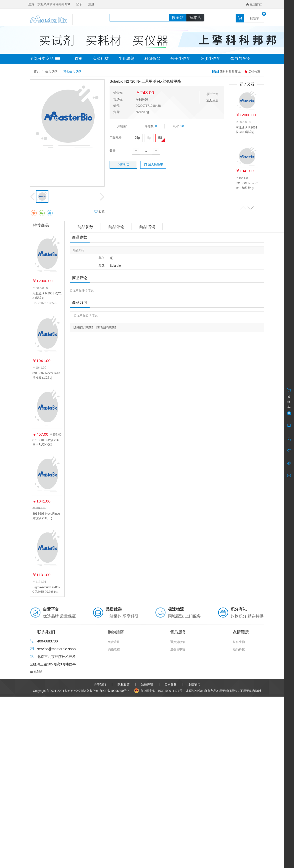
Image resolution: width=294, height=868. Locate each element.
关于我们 (100, 685)
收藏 (99, 212)
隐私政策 (124, 685)
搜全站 (178, 18)
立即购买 (123, 165)
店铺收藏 (252, 72)
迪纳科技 (239, 649)
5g (149, 138)
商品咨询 (147, 227)
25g (137, 138)
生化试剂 (127, 59)
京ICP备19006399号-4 (114, 691)
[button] (251, 208)
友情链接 (194, 685)
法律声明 (147, 685)
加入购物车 (153, 165)
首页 (79, 59)
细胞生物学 (210, 59)
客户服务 (170, 685)
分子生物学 (180, 59)
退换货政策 (178, 642)
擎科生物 (239, 642)
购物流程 (114, 649)
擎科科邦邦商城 (227, 72)
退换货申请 (178, 649)
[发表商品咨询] (83, 328)
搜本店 (195, 18)
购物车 (255, 18)
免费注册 (114, 642)
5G (160, 138)
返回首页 (254, 4)
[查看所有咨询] (106, 328)
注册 (91, 4)
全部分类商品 (45, 59)
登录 (79, 4)
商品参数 (85, 227)
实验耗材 (101, 59)
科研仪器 (152, 59)
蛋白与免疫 (240, 59)
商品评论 (116, 227)
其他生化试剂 (72, 71)
